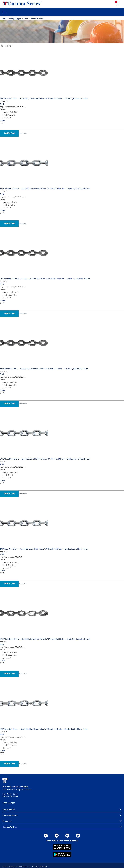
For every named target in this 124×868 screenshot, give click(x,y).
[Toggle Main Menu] (4, 12)
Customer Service (10, 815)
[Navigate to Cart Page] (118, 4)
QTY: (2, 123)
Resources (7, 821)
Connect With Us (10, 827)
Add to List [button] (23, 133)
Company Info (9, 809)
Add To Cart (9, 133)
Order (2, 120)
